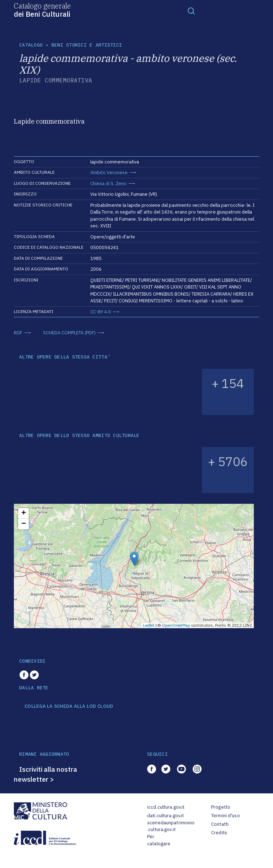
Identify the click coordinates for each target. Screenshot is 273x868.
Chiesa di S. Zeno (108, 184)
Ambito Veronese (109, 172)
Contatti (220, 824)
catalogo (31, 45)
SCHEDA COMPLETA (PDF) (69, 333)
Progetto (221, 807)
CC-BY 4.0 (101, 312)
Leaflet (149, 625)
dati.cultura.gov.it (165, 816)
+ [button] (24, 513)
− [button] (24, 524)
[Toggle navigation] (191, 11)
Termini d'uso (226, 816)
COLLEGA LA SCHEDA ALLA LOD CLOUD (69, 706)
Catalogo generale (42, 10)
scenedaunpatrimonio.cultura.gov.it (171, 826)
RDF (18, 333)
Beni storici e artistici (87, 45)
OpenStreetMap (176, 625)
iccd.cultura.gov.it (166, 807)
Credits (219, 833)
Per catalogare (159, 840)
